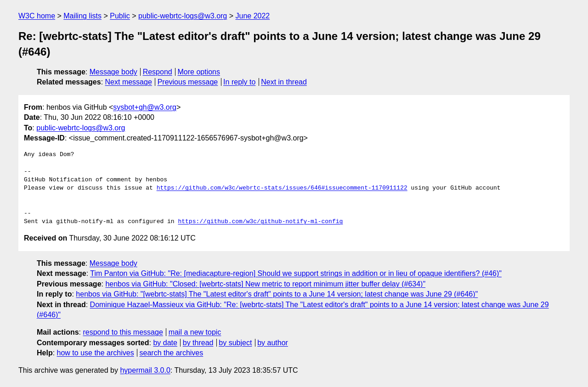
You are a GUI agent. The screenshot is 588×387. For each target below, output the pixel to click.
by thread (198, 343)
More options (199, 72)
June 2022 (253, 16)
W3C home (37, 16)
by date (165, 343)
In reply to (239, 82)
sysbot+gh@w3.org (145, 107)
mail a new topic (195, 332)
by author (273, 343)
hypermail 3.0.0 (145, 370)
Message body (113, 72)
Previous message (188, 82)
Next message (129, 82)
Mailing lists (82, 16)
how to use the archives (96, 353)
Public (120, 16)
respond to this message (123, 332)
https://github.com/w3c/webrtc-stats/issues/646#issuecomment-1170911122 (282, 188)
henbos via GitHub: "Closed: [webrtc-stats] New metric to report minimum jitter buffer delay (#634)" (265, 284)
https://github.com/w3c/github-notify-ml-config (260, 222)
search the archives (172, 353)
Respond (158, 72)
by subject (235, 343)
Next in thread (284, 82)
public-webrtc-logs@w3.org (183, 16)
